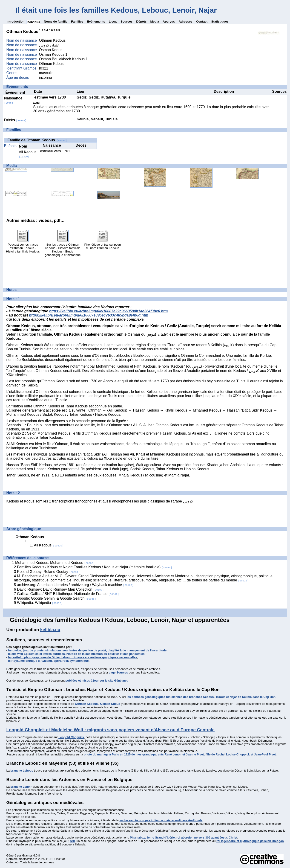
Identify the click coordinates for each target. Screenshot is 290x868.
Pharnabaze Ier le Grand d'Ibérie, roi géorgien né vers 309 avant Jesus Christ (184, 838)
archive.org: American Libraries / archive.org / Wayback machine (75, 585)
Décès (15, 120)
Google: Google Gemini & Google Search (56, 598)
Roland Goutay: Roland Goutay (48, 572)
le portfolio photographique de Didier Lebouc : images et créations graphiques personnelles (72, 657)
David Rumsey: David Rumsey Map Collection (60, 589)
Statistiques (220, 22)
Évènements (96, 22)
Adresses (186, 22)
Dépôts (141, 22)
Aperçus (169, 22)
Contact (202, 22)
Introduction (16, 22)
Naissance (13, 100)
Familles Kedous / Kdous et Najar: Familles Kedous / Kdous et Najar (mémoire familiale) (95, 567)
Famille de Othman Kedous (37, 140)
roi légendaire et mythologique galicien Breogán (250, 841)
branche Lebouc (22, 771)
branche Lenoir (21, 787)
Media (155, 22)
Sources (127, 22)
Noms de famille (56, 22)
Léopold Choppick (71, 737)
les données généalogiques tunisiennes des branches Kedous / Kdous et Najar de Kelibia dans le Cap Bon (201, 697)
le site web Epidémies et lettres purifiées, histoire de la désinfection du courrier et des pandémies (76, 654)
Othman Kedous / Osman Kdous (98, 704)
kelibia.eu (50, 630)
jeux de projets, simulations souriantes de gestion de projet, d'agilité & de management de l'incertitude (95, 650)
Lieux (113, 22)
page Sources (118, 672)
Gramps (27, 855)
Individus (33, 22)
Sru (72, 841)
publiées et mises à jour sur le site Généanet (96, 681)
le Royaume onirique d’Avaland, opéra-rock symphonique (48, 661)
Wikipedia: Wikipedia (40, 603)
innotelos (15, 650)
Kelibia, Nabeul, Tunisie (97, 119)
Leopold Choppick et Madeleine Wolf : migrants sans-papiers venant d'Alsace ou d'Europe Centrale (111, 730)
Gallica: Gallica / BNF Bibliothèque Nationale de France (68, 594)
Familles (77, 22)
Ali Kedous (28, 154)
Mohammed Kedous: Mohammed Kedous (55, 563)
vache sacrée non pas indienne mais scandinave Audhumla (161, 820)
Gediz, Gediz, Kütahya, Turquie (103, 97)
